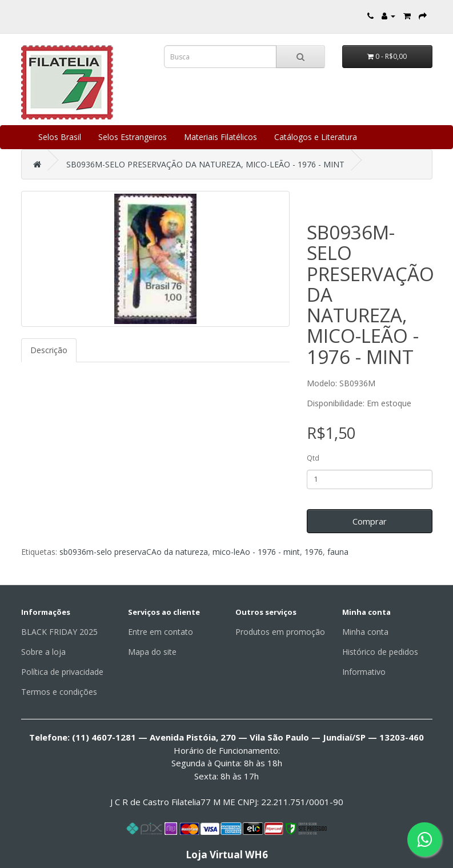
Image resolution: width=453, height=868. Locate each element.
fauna (338, 552)
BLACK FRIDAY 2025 (59, 632)
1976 (314, 552)
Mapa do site (152, 652)
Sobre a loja (43, 652)
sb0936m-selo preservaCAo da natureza (134, 552)
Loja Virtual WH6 (227, 855)
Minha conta (365, 632)
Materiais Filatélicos (221, 137)
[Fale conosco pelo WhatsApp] (424, 839)
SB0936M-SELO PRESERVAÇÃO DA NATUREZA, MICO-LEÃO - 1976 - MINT (205, 164)
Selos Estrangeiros (133, 137)
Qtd (313, 458)
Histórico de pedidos (380, 652)
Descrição (49, 350)
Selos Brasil (60, 137)
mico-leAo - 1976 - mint (256, 552)
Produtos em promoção (280, 632)
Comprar (370, 521)
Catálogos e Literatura (316, 137)
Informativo (364, 672)
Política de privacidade (62, 672)
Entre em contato (161, 632)
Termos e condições (59, 692)
